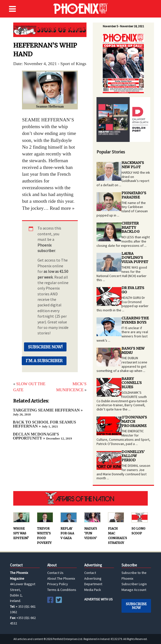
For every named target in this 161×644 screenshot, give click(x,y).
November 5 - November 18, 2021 (123, 26)
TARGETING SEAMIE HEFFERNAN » (48, 412)
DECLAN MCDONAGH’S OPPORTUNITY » (42, 436)
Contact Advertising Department (93, 578)
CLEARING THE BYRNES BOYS (135, 320)
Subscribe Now (136, 606)
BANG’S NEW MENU (133, 351)
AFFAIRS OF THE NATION (80, 498)
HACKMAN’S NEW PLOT (133, 165)
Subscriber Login (134, 584)
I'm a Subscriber (44, 361)
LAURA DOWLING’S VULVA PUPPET (135, 258)
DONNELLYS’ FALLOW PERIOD (133, 456)
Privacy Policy (58, 584)
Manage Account (134, 590)
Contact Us (55, 573)
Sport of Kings (50, 30)
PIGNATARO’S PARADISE (134, 195)
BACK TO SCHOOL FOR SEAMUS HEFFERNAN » (44, 424)
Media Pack (93, 590)
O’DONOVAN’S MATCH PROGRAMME (134, 421)
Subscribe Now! (45, 347)
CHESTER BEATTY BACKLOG (130, 228)
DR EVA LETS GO (133, 290)
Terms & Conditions (62, 590)
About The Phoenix (61, 578)
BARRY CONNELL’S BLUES (132, 383)
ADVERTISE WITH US (98, 599)
